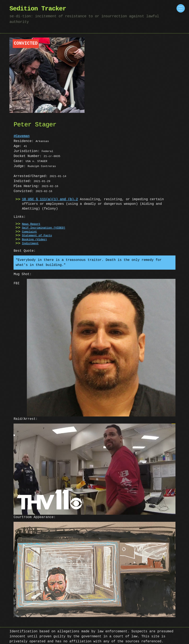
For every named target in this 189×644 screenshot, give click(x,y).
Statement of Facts (37, 236)
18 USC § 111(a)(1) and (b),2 (50, 199)
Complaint (29, 232)
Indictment (30, 244)
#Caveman (22, 136)
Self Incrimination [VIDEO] (44, 228)
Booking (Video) (34, 240)
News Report (31, 224)
